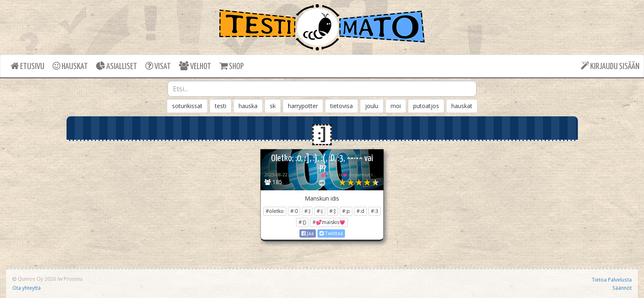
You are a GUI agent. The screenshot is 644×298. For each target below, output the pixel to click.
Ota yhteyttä (26, 288)
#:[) (302, 222)
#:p (346, 211)
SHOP (231, 66)
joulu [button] (372, 106)
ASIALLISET (117, 66)
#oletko (275, 211)
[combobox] (322, 89)
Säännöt (622, 288)
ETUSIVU (28, 66)
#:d (360, 211)
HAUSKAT (70, 66)
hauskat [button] (462, 106)
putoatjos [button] (426, 106)
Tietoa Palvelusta (612, 280)
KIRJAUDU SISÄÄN (610, 66)
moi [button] (396, 106)
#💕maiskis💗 (329, 222)
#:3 (375, 211)
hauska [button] (248, 106)
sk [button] (273, 106)
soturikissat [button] (187, 106)
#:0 (294, 211)
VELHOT (195, 66)
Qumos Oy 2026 (34, 279)
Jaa (308, 233)
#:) (307, 211)
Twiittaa (331, 233)
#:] (332, 211)
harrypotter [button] (303, 106)
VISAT (158, 66)
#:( (320, 211)
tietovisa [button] (342, 106)
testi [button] (221, 106)
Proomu (73, 279)
